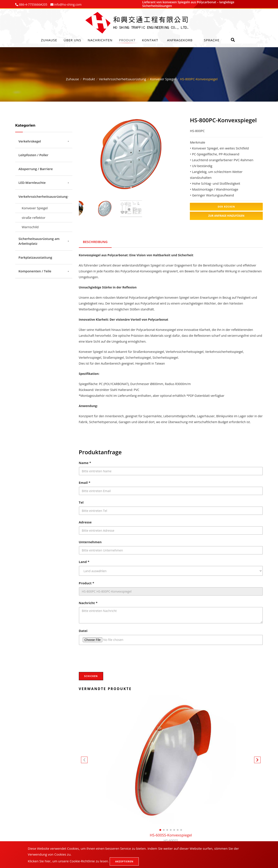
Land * (84, 561)
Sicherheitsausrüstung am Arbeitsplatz (39, 241)
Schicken (91, 675)
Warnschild (30, 227)
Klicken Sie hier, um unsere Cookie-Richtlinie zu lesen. (68, 861)
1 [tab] (124, 187)
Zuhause (49, 40)
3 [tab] (137, 187)
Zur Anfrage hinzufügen (226, 216)
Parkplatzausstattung (35, 257)
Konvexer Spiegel (163, 79)
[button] (257, 760)
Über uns (72, 40)
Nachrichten (100, 40)
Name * (85, 462)
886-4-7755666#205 (33, 4)
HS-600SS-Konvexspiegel (171, 837)
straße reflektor (34, 218)
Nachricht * (88, 602)
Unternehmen (90, 541)
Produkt (127, 40)
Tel (81, 501)
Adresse (85, 521)
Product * (87, 582)
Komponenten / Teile (35, 271)
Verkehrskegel (30, 141)
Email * (85, 482)
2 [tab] (131, 187)
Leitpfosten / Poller (33, 155)
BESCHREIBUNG (95, 241)
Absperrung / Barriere (36, 169)
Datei (83, 630)
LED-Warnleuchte (32, 183)
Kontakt (150, 40)
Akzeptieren (124, 861)
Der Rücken (226, 207)
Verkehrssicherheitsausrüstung (122, 79)
